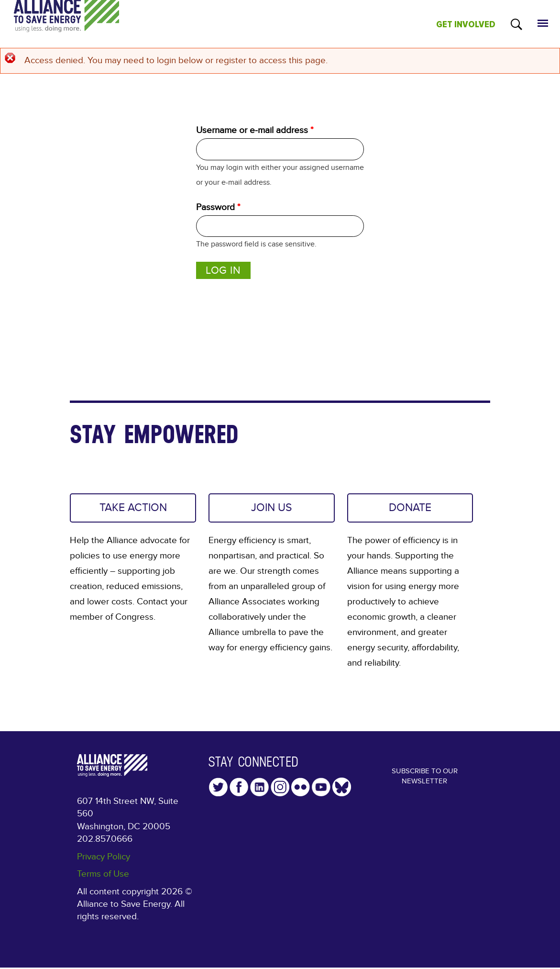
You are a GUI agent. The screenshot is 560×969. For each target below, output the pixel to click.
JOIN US (272, 509)
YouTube (321, 790)
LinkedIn (259, 790)
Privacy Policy (104, 859)
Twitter (218, 790)
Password (218, 207)
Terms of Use (103, 877)
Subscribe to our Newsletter (424, 782)
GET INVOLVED (466, 24)
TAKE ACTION (133, 509)
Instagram (280, 790)
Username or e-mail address (255, 130)
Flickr (301, 790)
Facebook (239, 790)
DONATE (410, 509)
